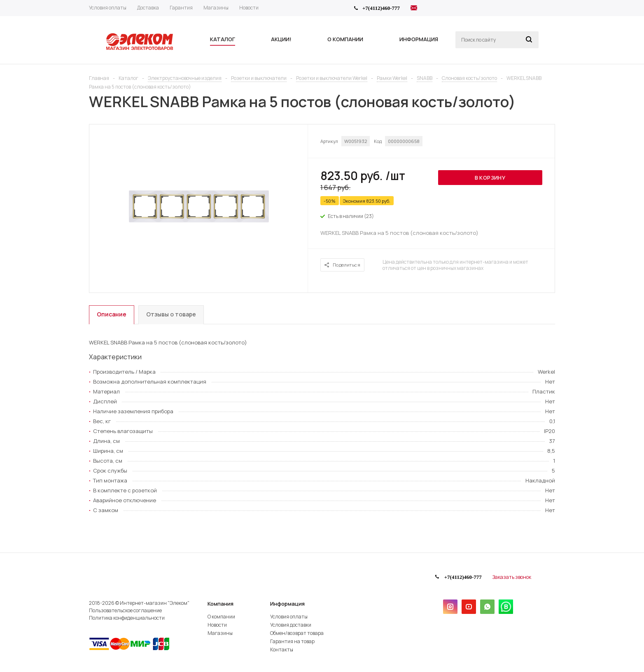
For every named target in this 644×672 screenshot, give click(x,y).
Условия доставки (291, 625)
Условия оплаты (289, 617)
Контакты (282, 650)
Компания (220, 604)
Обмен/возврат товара (297, 633)
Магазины (220, 633)
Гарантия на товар (292, 641)
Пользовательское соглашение (125, 610)
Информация (287, 604)
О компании (221, 617)
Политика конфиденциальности (127, 618)
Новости (217, 625)
